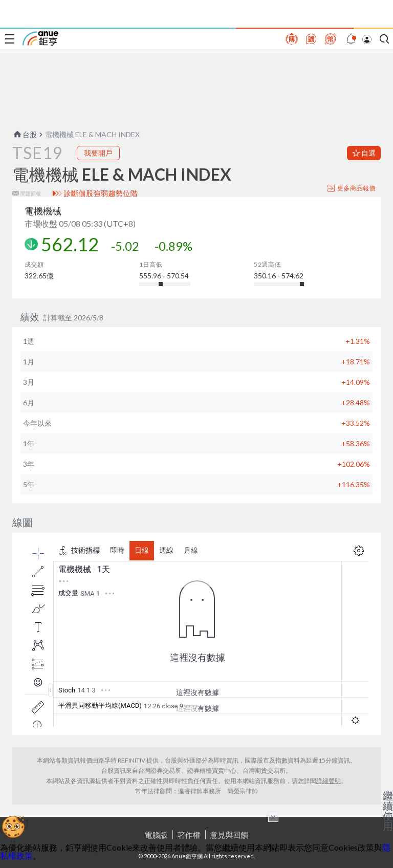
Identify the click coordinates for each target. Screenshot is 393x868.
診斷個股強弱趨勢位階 (101, 193)
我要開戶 (98, 153)
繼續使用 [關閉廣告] (388, 811)
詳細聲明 (329, 781)
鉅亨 (40, 38)
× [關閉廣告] (273, 817)
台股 (25, 134)
